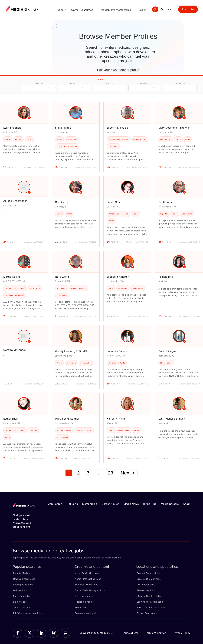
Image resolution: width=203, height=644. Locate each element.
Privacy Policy (182, 633)
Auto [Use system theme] (170, 9)
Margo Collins (12, 277)
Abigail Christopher (15, 201)
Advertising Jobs (146, 590)
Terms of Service (156, 633)
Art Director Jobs (146, 585)
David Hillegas (167, 351)
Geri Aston (61, 202)
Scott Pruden (166, 202)
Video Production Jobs (87, 573)
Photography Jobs (23, 585)
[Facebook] (17, 633)
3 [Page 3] (88, 473)
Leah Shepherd (12, 128)
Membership (90, 504)
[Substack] (66, 633)
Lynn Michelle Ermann (172, 419)
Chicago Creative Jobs (149, 596)
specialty (74, 83)
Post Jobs (188, 9)
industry (109, 83)
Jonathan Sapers (117, 351)
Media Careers (170, 504)
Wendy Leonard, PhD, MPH (72, 351)
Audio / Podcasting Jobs (88, 579)
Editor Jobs (81, 607)
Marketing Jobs (22, 596)
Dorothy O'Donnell (15, 350)
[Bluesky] (54, 633)
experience (180, 83)
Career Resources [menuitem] (82, 10)
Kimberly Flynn (116, 419)
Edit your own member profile (118, 70)
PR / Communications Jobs (27, 613)
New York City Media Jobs (151, 607)
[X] (29, 633)
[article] (24, 137)
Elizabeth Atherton (118, 277)
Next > (128, 473)
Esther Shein (11, 419)
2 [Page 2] (79, 473)
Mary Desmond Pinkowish (174, 128)
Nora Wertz (62, 277)
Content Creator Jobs (148, 573)
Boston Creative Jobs (148, 613)
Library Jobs (20, 602)
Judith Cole (114, 202)
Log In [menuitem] (143, 10)
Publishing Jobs (83, 602)
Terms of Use (130, 633)
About (187, 504)
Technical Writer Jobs (86, 585)
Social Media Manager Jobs (90, 590)
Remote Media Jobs (24, 573)
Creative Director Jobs (149, 579)
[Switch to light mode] (155, 9)
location (145, 83)
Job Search (55, 504)
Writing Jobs (20, 590)
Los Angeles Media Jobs (150, 602)
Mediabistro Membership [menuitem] (116, 10)
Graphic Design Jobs (24, 579)
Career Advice (110, 504)
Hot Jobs (72, 504)
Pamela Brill (166, 277)
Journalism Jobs (22, 607)
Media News (131, 504)
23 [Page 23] (111, 473)
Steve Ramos (63, 128)
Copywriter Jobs (84, 596)
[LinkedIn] (42, 633)
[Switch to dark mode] (162, 9)
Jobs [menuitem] (61, 10)
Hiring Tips (150, 504)
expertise (39, 83)
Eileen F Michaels (117, 128)
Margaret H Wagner (67, 419)
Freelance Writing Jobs (87, 613)
